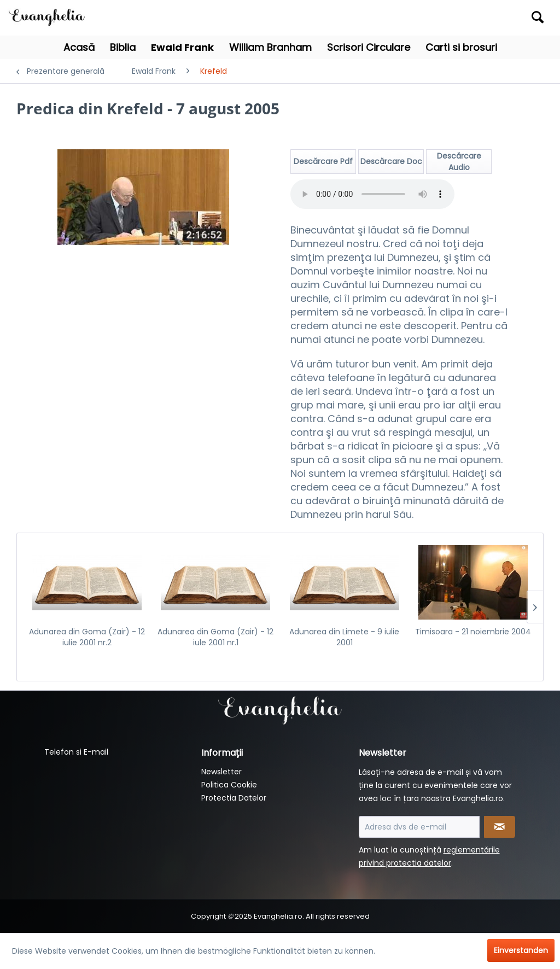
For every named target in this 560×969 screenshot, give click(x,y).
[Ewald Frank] (182, 47)
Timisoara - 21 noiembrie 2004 (473, 632)
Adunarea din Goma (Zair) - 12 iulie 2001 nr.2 (87, 637)
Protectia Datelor (234, 798)
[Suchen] (538, 17)
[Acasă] (79, 47)
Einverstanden (521, 950)
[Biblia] (123, 47)
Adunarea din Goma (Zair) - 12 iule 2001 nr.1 (215, 637)
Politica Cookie (229, 785)
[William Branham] (270, 47)
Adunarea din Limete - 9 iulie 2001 (344, 637)
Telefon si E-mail (76, 752)
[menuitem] (482, 18)
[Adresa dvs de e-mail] (419, 827)
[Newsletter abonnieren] (500, 827)
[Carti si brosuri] (461, 47)
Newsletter (221, 772)
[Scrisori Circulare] (369, 47)
